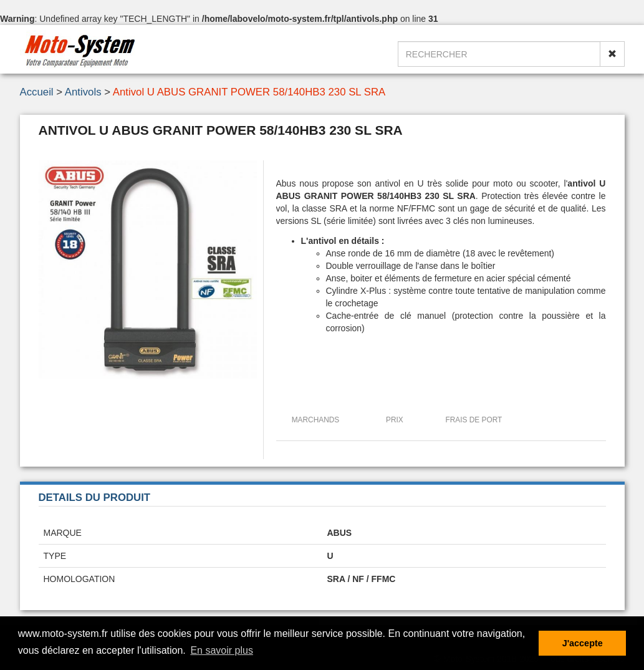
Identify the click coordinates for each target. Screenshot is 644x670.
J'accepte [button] (583, 643)
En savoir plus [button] (222, 650)
